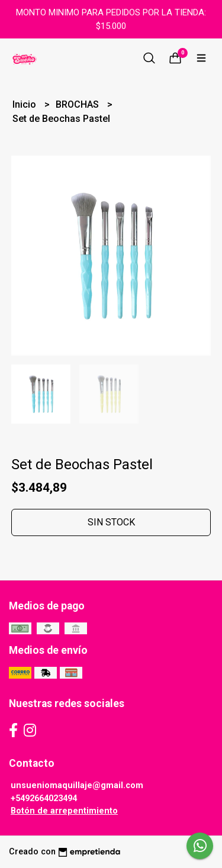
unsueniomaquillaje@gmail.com (77, 785)
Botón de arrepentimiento (64, 811)
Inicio (25, 104)
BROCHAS (78, 104)
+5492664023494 (44, 798)
